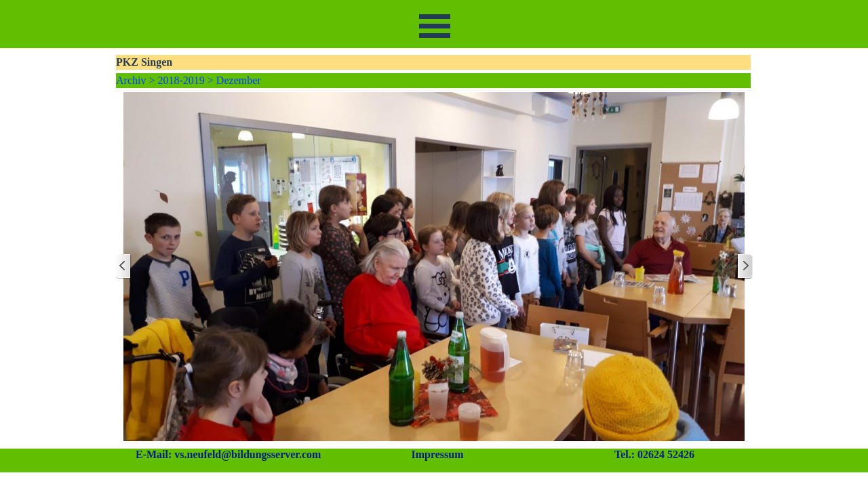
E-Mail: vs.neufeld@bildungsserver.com (228, 454)
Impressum (437, 454)
